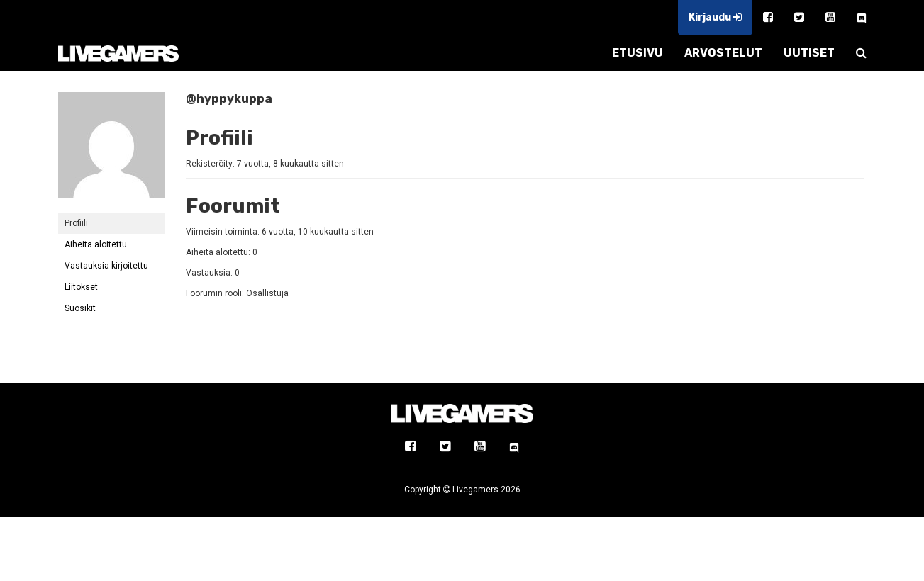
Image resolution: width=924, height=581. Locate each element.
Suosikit (80, 308)
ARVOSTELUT (723, 53)
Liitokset (81, 287)
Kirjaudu (715, 17)
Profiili (76, 223)
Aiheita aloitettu (96, 244)
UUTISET (809, 53)
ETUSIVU (638, 53)
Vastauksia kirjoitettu (106, 266)
